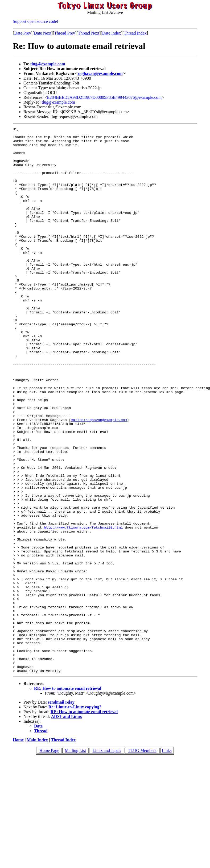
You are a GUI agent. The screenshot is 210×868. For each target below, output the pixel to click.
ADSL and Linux (67, 826)
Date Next (43, 33)
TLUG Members (142, 860)
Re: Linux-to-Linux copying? (75, 816)
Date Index (112, 33)
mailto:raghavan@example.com (99, 479)
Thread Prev (65, 33)
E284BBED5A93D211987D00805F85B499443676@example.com (104, 97)
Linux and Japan (107, 860)
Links (167, 860)
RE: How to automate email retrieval (68, 797)
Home (18, 849)
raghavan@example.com (100, 73)
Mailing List (76, 860)
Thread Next (89, 33)
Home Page (49, 860)
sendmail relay (61, 811)
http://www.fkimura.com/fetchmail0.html (83, 608)
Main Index (37, 849)
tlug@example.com (48, 64)
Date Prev (23, 33)
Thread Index (135, 33)
